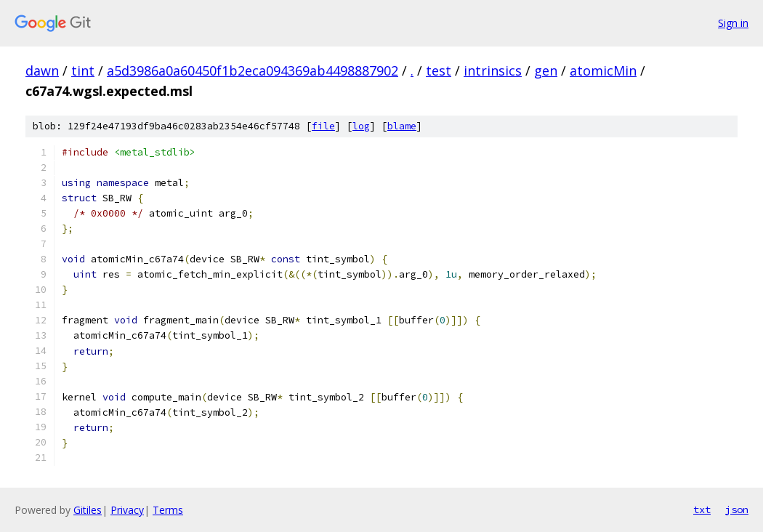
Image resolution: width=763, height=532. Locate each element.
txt (702, 509)
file (323, 126)
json (737, 509)
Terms (168, 510)
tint (83, 70)
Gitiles (88, 510)
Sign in (733, 23)
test (439, 70)
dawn (42, 70)
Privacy (127, 510)
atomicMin (603, 70)
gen (546, 70)
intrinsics (493, 70)
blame (402, 126)
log (361, 126)
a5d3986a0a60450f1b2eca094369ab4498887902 (253, 70)
